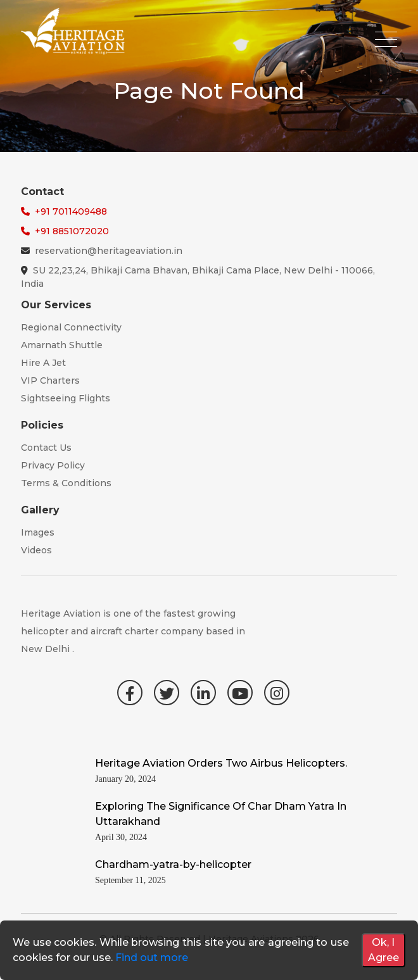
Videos (36, 550)
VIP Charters (50, 380)
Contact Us (46, 448)
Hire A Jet (43, 363)
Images (38, 532)
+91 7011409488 (71, 211)
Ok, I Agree (383, 950)
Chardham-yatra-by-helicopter (173, 864)
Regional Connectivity (71, 327)
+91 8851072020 (72, 231)
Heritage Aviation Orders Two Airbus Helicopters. (221, 763)
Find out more (152, 958)
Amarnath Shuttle (62, 345)
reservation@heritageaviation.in (109, 251)
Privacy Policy (53, 465)
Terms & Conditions (66, 483)
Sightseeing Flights (66, 398)
